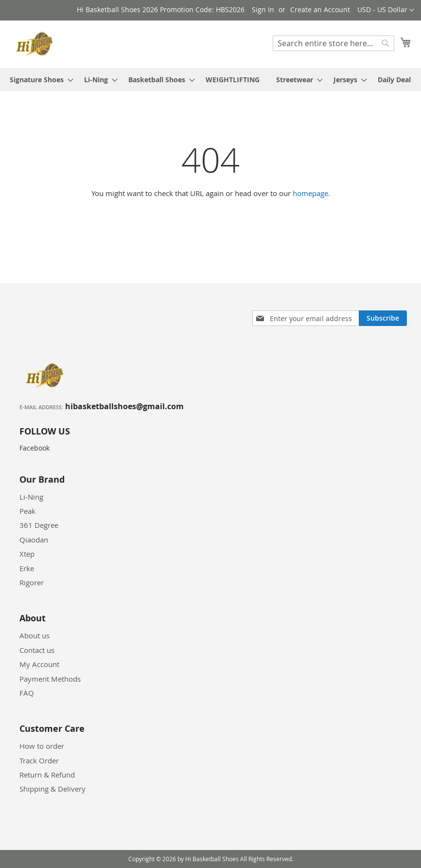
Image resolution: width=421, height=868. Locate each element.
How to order (42, 746)
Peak (27, 511)
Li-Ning (31, 497)
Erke (27, 568)
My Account (39, 664)
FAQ (27, 693)
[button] (386, 10)
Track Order (39, 760)
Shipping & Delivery (53, 789)
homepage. (311, 193)
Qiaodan (34, 540)
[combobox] (333, 43)
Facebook (35, 448)
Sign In (263, 9)
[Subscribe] (383, 318)
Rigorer (32, 582)
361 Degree (39, 525)
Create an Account (320, 9)
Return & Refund (47, 775)
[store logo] (36, 44)
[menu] (210, 80)
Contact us (37, 650)
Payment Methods (50, 679)
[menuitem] (39, 80)
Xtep (27, 554)
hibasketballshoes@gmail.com (124, 406)
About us (35, 635)
